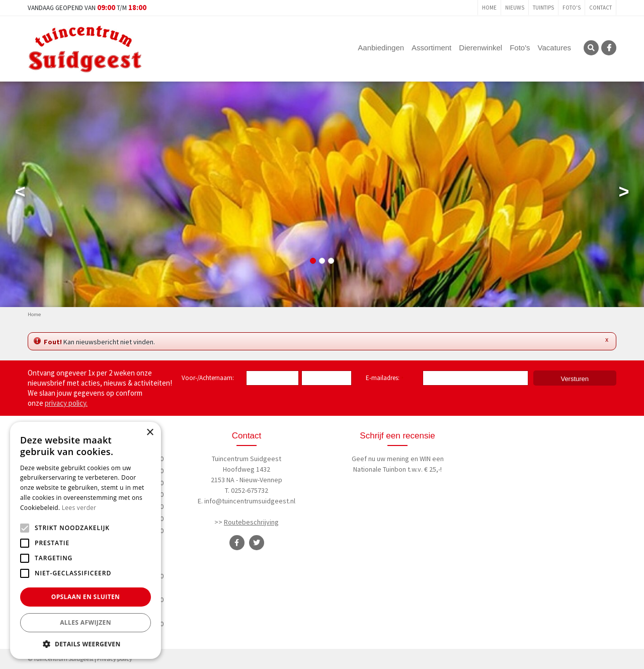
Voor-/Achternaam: (208, 378)
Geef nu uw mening (380, 459)
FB (609, 48)
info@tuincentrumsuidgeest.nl (250, 501)
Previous (20, 194)
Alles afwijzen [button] (86, 622)
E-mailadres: (385, 379)
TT (257, 543)
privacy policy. (66, 403)
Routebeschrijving (251, 522)
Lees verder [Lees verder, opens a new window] (79, 508)
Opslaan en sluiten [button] (86, 597)
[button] (86, 644)
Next (624, 194)
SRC (591, 48)
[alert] (86, 540)
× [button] (150, 433)
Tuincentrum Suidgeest (247, 459)
